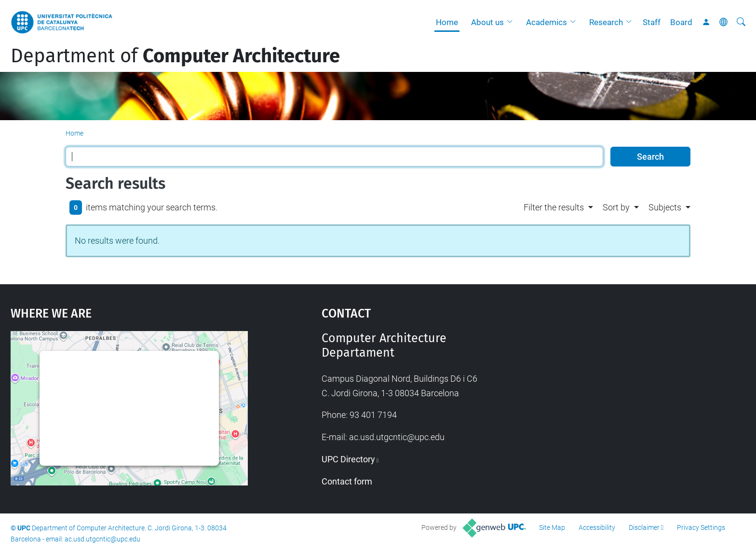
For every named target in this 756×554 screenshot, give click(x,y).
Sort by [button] (616, 207)
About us (487, 22)
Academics (547, 22)
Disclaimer (644, 527)
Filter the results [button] (554, 207)
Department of (175, 56)
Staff (652, 22)
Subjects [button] (665, 207)
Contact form (347, 481)
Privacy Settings (701, 527)
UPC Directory (348, 459)
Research (606, 22)
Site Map (552, 527)
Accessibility (597, 527)
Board (681, 22)
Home (447, 22)
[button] (512, 22)
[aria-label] (741, 22)
